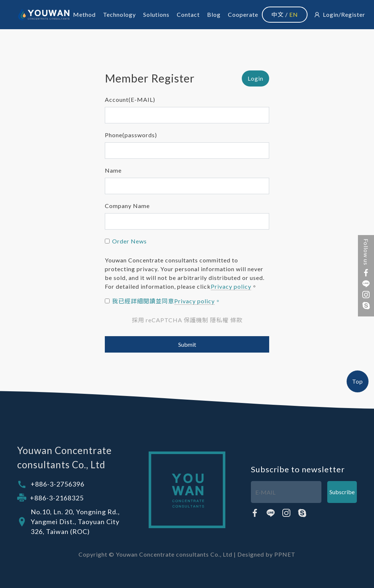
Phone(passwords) (131, 135)
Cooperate (243, 14)
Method (84, 14)
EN (294, 14)
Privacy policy (231, 286)
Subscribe (342, 492)
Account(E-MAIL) (130, 99)
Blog (214, 14)
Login (331, 14)
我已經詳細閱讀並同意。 (167, 301)
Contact (188, 14)
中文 (278, 14)
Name (113, 170)
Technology (119, 14)
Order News (129, 241)
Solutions (156, 14)
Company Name (127, 206)
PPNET (285, 554)
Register (353, 14)
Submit (187, 344)
